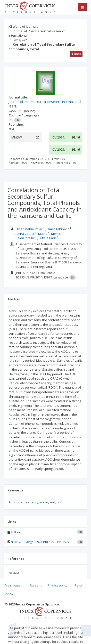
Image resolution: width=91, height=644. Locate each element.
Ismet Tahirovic (58, 229)
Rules (34, 585)
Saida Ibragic (25, 238)
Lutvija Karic (48, 238)
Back (76, 54)
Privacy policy (58, 585)
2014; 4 (21, 40)
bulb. (60, 502)
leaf (52, 502)
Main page (13, 585)
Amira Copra (25, 234)
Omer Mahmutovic (29, 229)
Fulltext (16, 532)
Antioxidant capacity (24, 502)
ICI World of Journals (23, 26)
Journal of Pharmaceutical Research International (37, 33)
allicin (44, 502)
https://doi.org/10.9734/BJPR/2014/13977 (40, 542)
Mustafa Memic (49, 234)
